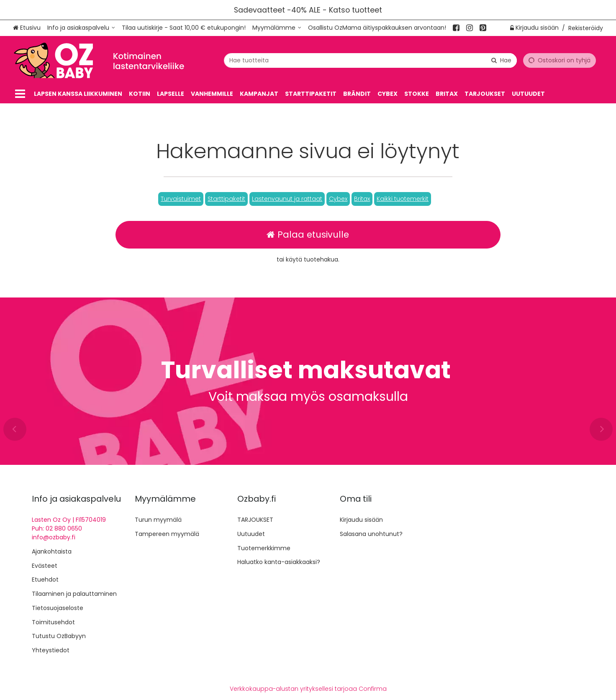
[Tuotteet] (20, 94)
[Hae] (501, 60)
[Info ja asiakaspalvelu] (81, 28)
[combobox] (370, 60)
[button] (181, 199)
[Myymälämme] (277, 28)
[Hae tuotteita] (370, 60)
